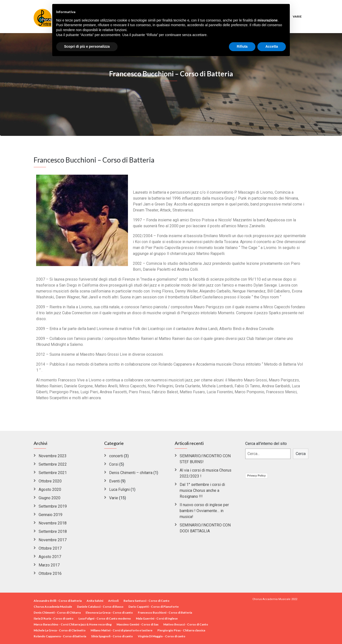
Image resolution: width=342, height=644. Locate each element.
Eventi (114, 481)
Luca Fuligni (119, 489)
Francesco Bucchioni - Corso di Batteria (165, 613)
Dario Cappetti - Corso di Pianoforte (154, 607)
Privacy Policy (256, 476)
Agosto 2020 (50, 489)
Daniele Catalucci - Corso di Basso (100, 607)
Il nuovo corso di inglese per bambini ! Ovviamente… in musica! (204, 511)
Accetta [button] (272, 46)
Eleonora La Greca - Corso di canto (109, 613)
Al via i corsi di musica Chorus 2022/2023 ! (206, 473)
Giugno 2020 (49, 498)
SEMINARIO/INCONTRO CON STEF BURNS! (205, 459)
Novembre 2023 (53, 456)
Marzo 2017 (49, 565)
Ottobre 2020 (50, 481)
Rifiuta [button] (242, 46)
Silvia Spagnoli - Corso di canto (112, 636)
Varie (297, 16)
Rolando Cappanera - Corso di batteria (60, 636)
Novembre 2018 (53, 523)
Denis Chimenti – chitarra (131, 473)
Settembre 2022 (53, 464)
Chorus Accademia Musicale (53, 607)
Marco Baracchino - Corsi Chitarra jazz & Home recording (73, 624)
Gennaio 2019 (50, 515)
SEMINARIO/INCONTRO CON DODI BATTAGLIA (205, 528)
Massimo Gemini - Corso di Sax (137, 624)
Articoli (113, 601)
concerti (116, 456)
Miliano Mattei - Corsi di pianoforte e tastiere (122, 630)
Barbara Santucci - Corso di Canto (147, 601)
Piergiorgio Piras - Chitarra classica (181, 630)
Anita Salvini (95, 601)
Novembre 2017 (53, 540)
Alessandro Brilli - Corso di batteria (58, 601)
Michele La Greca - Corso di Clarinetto (60, 630)
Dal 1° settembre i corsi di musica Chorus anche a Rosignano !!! (202, 490)
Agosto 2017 (50, 557)
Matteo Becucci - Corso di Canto (186, 624)
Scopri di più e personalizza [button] (87, 46)
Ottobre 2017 (50, 548)
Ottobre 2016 (50, 573)
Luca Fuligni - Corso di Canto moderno (105, 618)
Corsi (114, 464)
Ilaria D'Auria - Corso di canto (54, 618)
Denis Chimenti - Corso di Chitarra (57, 613)
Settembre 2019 (53, 506)
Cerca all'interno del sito (266, 444)
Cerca (301, 454)
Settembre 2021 (53, 473)
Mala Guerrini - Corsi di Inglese (157, 618)
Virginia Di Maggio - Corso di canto (162, 636)
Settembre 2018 (53, 531)
